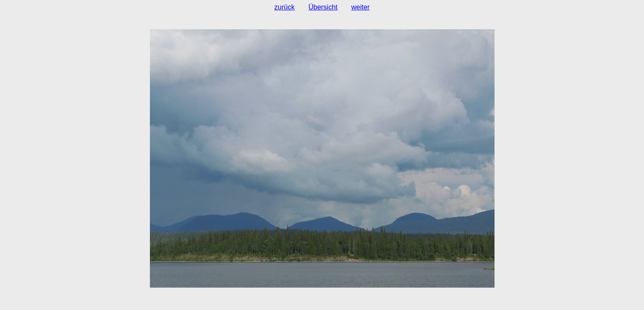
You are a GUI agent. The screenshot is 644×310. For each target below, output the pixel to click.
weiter (361, 7)
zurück (285, 7)
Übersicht (323, 7)
